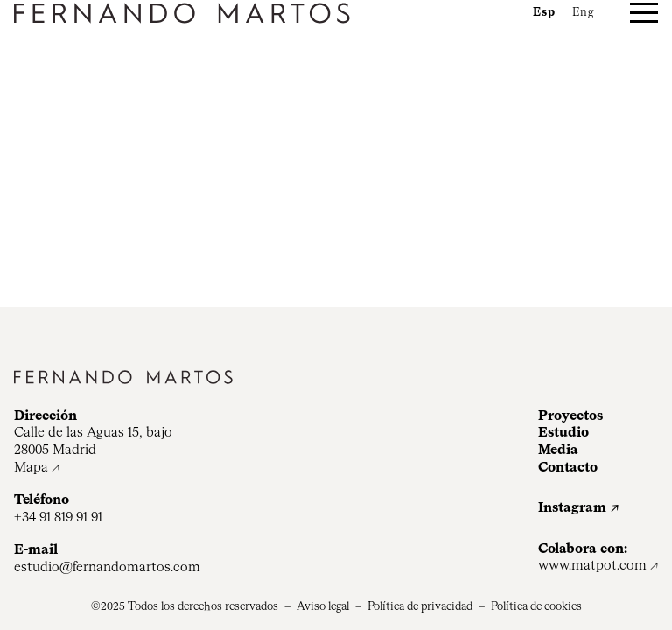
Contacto (568, 468)
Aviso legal (323, 607)
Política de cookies (536, 607)
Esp (544, 13)
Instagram (572, 508)
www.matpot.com (592, 566)
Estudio (563, 433)
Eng (583, 13)
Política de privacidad (420, 607)
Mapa (31, 468)
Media (558, 450)
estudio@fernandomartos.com (107, 567)
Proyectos (570, 416)
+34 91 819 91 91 (58, 518)
